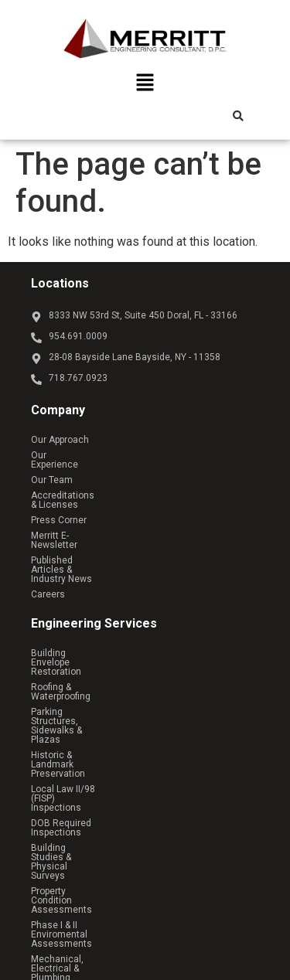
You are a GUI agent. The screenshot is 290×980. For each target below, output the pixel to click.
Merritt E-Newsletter (73, 517)
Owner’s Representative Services (101, 761)
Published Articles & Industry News (105, 533)
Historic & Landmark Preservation (102, 653)
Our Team (52, 471)
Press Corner (59, 502)
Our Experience (63, 455)
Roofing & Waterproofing (82, 622)
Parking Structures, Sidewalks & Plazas (114, 638)
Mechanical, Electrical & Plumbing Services (123, 746)
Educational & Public (90, 882)
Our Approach (60, 440)
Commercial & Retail (90, 835)
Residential (71, 851)
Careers (48, 548)
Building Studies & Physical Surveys (107, 699)
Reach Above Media (175, 927)
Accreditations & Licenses (87, 486)
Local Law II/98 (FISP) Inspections (102, 669)
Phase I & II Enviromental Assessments (115, 730)
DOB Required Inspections (87, 684)
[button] (145, 84)
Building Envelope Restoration (95, 607)
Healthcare (70, 866)
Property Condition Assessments (102, 715)
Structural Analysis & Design (92, 777)
